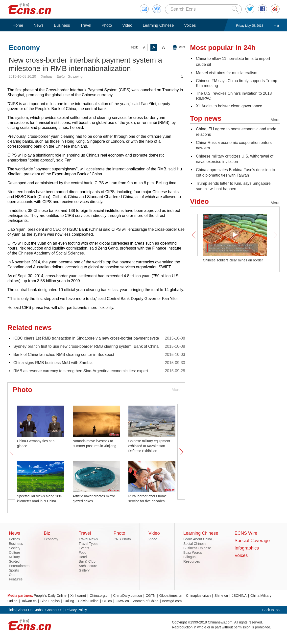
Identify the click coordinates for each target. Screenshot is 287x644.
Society (15, 548)
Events (84, 548)
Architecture (88, 566)
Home (18, 25)
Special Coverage (252, 541)
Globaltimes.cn (171, 596)
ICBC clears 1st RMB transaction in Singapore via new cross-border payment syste (86, 338)
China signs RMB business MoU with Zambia (53, 363)
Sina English (50, 601)
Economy (51, 539)
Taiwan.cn (29, 601)
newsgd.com (172, 601)
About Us (25, 610)
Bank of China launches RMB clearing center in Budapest (64, 355)
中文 (277, 26)
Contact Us (54, 610)
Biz (47, 533)
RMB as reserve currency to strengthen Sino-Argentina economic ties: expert (81, 371)
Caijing (69, 601)
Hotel (83, 557)
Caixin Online (88, 601)
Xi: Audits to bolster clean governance (229, 106)
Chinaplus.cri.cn (198, 596)
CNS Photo (122, 539)
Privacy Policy (76, 610)
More (176, 390)
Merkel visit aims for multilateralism (227, 73)
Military (14, 557)
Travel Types (88, 544)
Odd (12, 575)
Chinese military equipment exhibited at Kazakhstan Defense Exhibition (149, 446)
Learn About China (198, 539)
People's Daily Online (50, 596)
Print (182, 47)
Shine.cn (221, 596)
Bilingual (190, 557)
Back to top (271, 610)
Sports (14, 570)
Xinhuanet (78, 596)
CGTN (151, 596)
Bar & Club (87, 561)
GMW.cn (122, 601)
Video (127, 25)
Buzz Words (193, 552)
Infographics (247, 548)
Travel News (88, 539)
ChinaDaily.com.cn (128, 596)
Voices (190, 25)
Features (16, 579)
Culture (14, 552)
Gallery (84, 570)
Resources (192, 561)
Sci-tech (15, 561)
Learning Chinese (158, 25)
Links (12, 610)
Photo (107, 25)
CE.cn (107, 601)
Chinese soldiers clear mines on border (233, 260)
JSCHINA (239, 596)
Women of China (145, 601)
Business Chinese (197, 548)
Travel (86, 25)
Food (83, 552)
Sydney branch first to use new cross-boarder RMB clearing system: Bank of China (86, 346)
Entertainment (20, 566)
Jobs (39, 610)
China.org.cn (100, 596)
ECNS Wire (246, 533)
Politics (14, 539)
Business (62, 25)
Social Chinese (195, 544)
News (39, 25)
